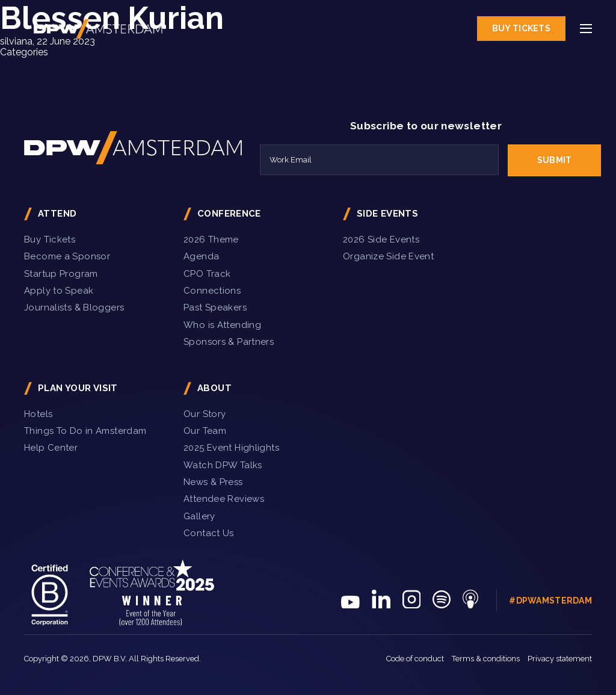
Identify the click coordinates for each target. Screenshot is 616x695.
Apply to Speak (59, 291)
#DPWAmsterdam (550, 601)
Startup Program (61, 274)
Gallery (199, 516)
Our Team (205, 431)
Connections (212, 291)
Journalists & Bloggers (74, 307)
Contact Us (209, 533)
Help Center (51, 448)
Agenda (201, 256)
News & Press (213, 482)
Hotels (38, 414)
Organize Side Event (388, 256)
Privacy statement (560, 659)
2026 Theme (211, 239)
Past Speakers (215, 307)
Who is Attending (222, 325)
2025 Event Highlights (231, 448)
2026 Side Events (381, 239)
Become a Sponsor (67, 256)
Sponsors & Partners (229, 342)
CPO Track (207, 274)
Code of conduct (415, 659)
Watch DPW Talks (223, 465)
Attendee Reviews (224, 499)
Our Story (205, 414)
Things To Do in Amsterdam (85, 431)
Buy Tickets (521, 28)
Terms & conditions (486, 659)
